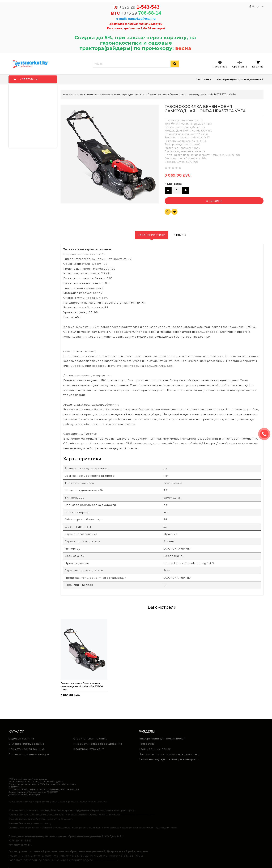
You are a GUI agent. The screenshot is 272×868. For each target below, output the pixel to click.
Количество (173, 184)
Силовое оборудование (27, 744)
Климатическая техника (27, 749)
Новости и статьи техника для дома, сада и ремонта (170, 754)
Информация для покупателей (240, 79)
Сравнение (240, 64)
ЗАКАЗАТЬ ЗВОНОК (266, 434)
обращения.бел (105, 860)
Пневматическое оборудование (98, 744)
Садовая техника (21, 739)
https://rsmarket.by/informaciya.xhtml (138, 815)
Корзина (258, 64)
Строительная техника (90, 739)
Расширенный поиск (155, 749)
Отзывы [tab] (180, 235)
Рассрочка (203, 79)
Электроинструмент (89, 749)
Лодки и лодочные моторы (29, 754)
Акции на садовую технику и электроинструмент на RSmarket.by (170, 759)
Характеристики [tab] (152, 235)
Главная (68, 95)
